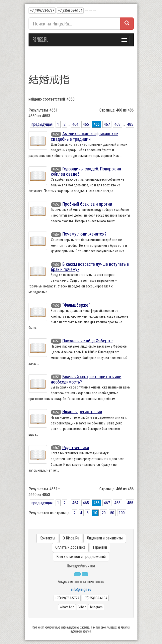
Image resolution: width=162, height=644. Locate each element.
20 (104, 513)
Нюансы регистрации (82, 412)
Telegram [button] (96, 607)
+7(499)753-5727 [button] (42, 10)
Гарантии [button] (100, 547)
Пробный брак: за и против (87, 204)
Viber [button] (82, 607)
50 (112, 513)
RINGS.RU (41, 40)
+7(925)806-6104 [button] (70, 10)
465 (86, 124)
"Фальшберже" (76, 305)
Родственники (76, 448)
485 (130, 124)
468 (117, 124)
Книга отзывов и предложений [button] (81, 557)
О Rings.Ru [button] (71, 538)
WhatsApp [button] (67, 607)
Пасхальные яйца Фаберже (88, 341)
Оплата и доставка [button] (70, 547)
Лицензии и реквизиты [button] (105, 538)
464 (75, 124)
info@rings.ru (81, 589)
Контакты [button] (47, 538)
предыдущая (42, 124)
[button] (86, 11)
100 (122, 513)
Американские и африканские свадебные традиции (84, 136)
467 (107, 124)
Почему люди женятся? (84, 234)
